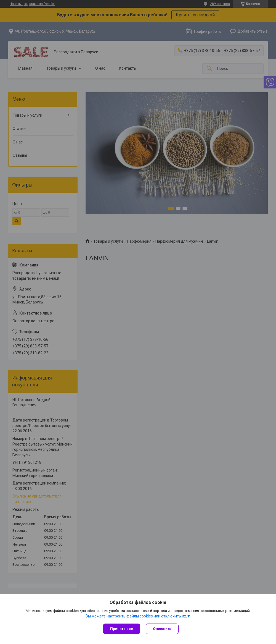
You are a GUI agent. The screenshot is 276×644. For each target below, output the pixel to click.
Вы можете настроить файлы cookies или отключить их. (136, 616)
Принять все (122, 629)
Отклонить (162, 629)
